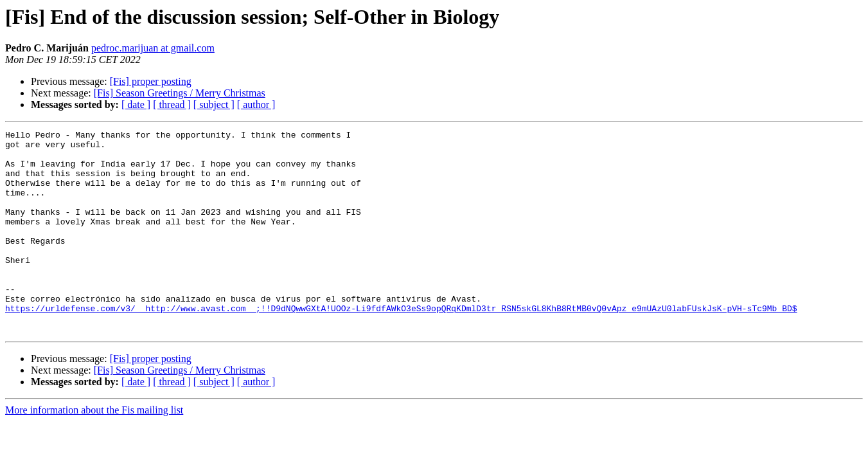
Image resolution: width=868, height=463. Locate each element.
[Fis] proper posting (151, 81)
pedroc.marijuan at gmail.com (153, 48)
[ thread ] (172, 104)
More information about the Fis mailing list (94, 450)
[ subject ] (214, 104)
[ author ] (256, 104)
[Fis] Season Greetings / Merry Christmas (180, 93)
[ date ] (136, 104)
